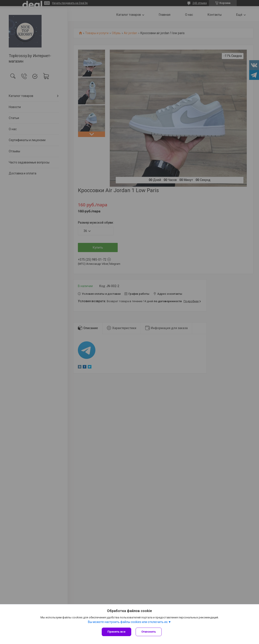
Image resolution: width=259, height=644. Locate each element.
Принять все (116, 632)
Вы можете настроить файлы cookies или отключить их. (128, 622)
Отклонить (149, 632)
